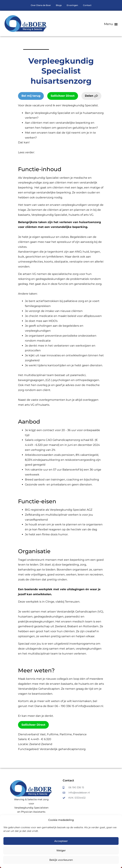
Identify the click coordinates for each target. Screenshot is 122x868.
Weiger (61, 850)
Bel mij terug (31, 96)
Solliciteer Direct (63, 96)
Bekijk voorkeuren (61, 860)
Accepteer (61, 841)
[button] (111, 24)
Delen (89, 96)
